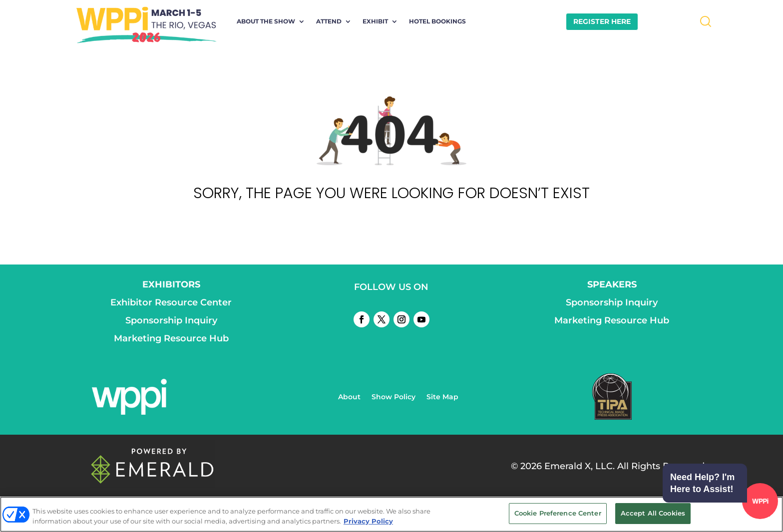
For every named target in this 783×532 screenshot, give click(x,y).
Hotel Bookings (437, 21)
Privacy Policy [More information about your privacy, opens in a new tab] (368, 521)
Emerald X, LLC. (580, 466)
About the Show (266, 21)
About (349, 397)
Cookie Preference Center (558, 513)
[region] (391, 514)
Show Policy (393, 397)
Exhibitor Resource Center (171, 302)
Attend (329, 21)
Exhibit (375, 21)
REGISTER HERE (602, 21)
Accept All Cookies (653, 513)
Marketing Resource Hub (171, 338)
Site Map (442, 397)
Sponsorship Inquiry (171, 320)
